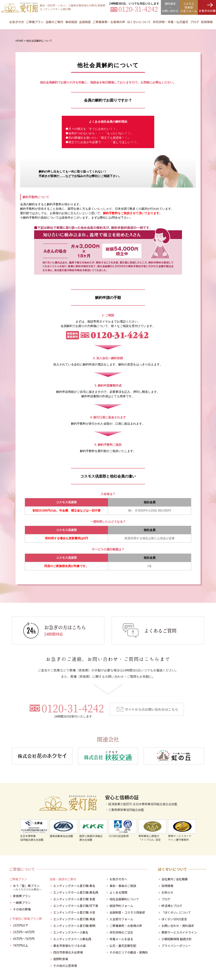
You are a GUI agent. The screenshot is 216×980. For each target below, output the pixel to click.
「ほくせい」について (176, 912)
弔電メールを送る (121, 939)
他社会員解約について (124, 899)
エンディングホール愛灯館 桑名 (74, 886)
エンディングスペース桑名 (71, 932)
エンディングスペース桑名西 (72, 939)
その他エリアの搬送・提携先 (129, 952)
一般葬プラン (22, 903)
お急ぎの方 (17, 22)
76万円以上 (21, 945)
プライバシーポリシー (176, 946)
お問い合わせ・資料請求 (178, 926)
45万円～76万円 (24, 939)
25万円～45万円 (24, 932)
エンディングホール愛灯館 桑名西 (76, 892)
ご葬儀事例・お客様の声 (109, 22)
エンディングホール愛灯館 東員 (74, 919)
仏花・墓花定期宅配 (123, 946)
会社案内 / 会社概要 (175, 879)
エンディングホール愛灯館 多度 (74, 899)
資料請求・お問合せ (170, 7)
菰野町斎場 (61, 959)
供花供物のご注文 (121, 932)
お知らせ (167, 892)
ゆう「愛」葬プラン (27, 887)
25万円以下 (21, 925)
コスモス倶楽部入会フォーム (189, 7)
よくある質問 (118, 892)
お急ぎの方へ (118, 879)
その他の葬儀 (22, 909)
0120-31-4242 (73, 710)
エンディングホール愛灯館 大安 (74, 912)
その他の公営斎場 (65, 966)
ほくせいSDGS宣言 (174, 919)
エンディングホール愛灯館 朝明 (74, 926)
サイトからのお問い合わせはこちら (151, 709)
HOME (19, 41)
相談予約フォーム (121, 906)
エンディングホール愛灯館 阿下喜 (76, 906)
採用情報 (207, 22)
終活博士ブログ (172, 906)
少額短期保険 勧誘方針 (177, 939)
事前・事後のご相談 (123, 886)
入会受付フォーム (121, 919)
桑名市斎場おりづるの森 (70, 946)
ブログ (166, 899)
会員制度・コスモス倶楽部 (127, 912)
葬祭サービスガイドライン (179, 932)
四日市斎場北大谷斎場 (68, 952)
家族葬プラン (22, 896)
